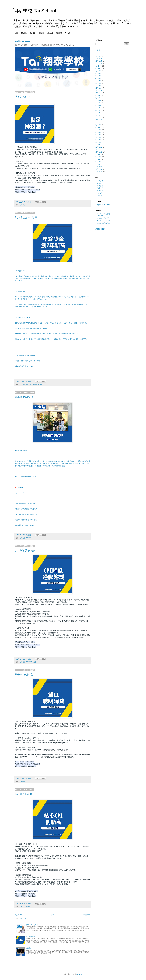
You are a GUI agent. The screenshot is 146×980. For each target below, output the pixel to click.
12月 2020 (99, 167)
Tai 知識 (40, 384)
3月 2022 (98, 162)
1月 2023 (98, 145)
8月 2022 (98, 157)
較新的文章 (19, 915)
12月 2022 (99, 147)
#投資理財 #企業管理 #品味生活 (26, 504)
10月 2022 (99, 152)
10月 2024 (99, 93)
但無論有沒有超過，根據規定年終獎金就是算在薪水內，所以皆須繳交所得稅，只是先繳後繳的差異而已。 (51, 339)
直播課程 (41, 33)
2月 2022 (98, 164)
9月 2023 (98, 125)
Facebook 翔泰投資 (103, 218)
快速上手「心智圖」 (33, 925)
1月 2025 (98, 86)
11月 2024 (99, 91)
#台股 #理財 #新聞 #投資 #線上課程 (28, 361)
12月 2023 (99, 118)
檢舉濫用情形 (100, 229)
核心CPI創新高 (23, 794)
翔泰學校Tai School (22, 41)
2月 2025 (98, 83)
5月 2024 (98, 105)
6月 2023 (98, 132)
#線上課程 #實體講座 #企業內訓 (26, 514)
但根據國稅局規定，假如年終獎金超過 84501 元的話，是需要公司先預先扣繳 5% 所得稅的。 (47, 334)
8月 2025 (98, 68)
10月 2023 (99, 123)
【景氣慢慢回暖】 (21, 291)
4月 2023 (98, 137)
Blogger (80, 974)
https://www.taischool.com (24, 493)
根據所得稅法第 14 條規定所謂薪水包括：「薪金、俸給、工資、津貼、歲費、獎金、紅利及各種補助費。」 (52, 323)
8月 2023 (98, 127)
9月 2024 (98, 96)
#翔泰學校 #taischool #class (24, 525)
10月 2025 (99, 64)
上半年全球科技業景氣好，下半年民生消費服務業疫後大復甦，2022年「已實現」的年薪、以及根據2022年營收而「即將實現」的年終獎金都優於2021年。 (52, 298)
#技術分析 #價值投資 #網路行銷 (26, 509)
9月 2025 (98, 66)
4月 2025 (98, 78)
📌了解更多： (20, 487)
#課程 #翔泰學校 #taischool (24, 366)
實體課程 (59, 33)
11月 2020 (99, 169)
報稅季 (28, 948)
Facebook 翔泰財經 (103, 221)
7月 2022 (98, 159)
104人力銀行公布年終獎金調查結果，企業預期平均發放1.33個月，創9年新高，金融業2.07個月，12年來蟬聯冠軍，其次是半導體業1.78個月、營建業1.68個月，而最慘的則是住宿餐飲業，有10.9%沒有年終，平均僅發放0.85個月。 (52, 278)
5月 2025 (98, 76)
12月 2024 (99, 88)
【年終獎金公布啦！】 (22, 271)
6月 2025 (98, 73)
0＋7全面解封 (31, 937)
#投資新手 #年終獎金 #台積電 (25, 355)
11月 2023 (99, 120)
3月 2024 (98, 110)
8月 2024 (98, 98)
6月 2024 (98, 103)
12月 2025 (99, 59)
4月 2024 (98, 108)
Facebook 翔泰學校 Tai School (103, 215)
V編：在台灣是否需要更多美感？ (26, 477)
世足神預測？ (23, 97)
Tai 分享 (68, 33)
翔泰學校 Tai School (35, 11)
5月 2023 (98, 135)
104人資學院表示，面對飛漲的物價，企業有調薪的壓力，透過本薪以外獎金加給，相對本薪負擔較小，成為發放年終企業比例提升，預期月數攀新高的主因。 (52, 306)
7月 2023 (98, 130)
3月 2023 (98, 140)
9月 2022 (98, 154)
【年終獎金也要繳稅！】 (23, 318)
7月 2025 (98, 71)
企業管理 (24, 33)
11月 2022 (99, 150)
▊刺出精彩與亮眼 (21, 451)
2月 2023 (98, 142)
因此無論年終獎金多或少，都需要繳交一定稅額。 (32, 328)
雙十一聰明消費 (24, 675)
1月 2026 (98, 56)
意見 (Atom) (23, 918)
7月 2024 (98, 100)
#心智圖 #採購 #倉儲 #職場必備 (26, 520)
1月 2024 (98, 115)
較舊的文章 (86, 915)
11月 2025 (99, 61)
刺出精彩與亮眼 (24, 397)
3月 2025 (98, 81)
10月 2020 (99, 172)
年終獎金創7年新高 (26, 218)
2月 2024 (98, 113)
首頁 (16, 33)
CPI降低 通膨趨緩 (25, 551)
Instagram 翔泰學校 (104, 223)
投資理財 (33, 33)
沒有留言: (29, 202)
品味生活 (50, 33)
